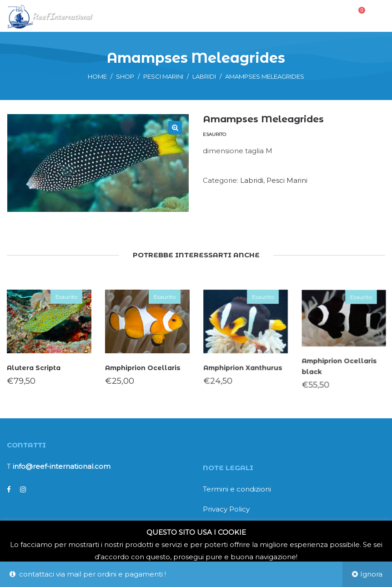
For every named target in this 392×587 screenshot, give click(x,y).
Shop (125, 76)
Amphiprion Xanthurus (243, 367)
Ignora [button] (371, 574)
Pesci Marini (163, 76)
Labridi (204, 76)
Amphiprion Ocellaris (143, 367)
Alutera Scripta (33, 367)
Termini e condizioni (237, 489)
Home (97, 76)
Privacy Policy (226, 509)
